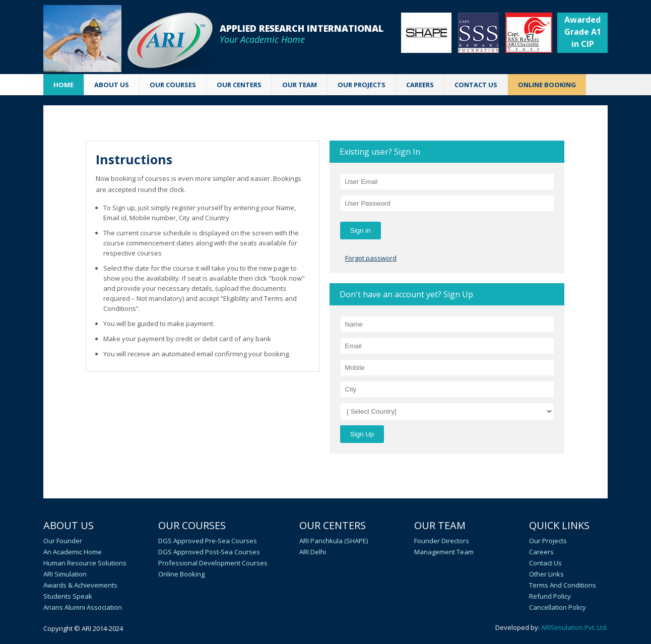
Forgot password (371, 258)
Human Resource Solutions (85, 563)
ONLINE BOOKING (547, 85)
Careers (541, 552)
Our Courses (192, 525)
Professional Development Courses (213, 563)
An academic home (73, 552)
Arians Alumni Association (83, 607)
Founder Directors (442, 541)
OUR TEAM (300, 85)
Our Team (440, 525)
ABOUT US (112, 85)
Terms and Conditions (563, 585)
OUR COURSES (173, 85)
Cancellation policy (558, 607)
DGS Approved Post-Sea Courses (209, 552)
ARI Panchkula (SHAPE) (334, 541)
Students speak (68, 596)
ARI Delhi (313, 552)
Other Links (546, 574)
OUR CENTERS (239, 85)
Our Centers (333, 525)
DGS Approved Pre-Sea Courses (208, 541)
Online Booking (181, 574)
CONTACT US (476, 85)
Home (63, 85)
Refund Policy (550, 596)
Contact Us (545, 563)
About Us (69, 525)
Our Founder (63, 541)
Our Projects (362, 85)
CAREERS (420, 85)
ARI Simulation (65, 574)
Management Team (444, 552)
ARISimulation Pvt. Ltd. (574, 627)
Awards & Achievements (80, 585)
